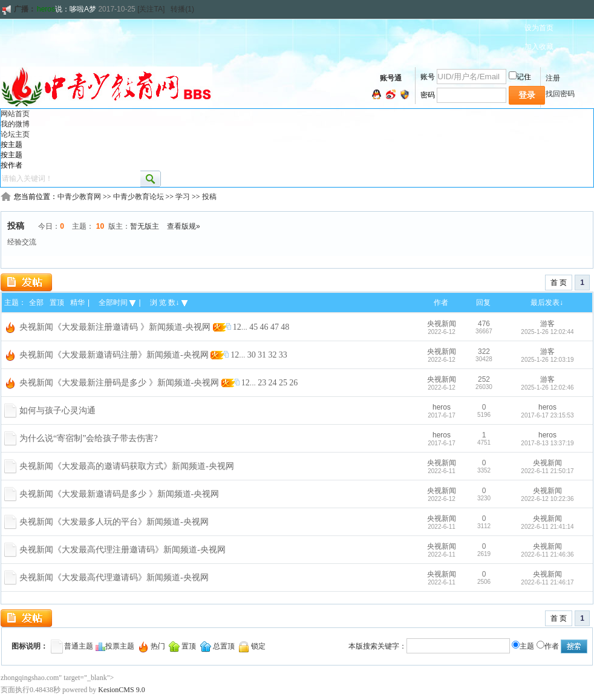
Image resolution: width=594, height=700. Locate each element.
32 (272, 355)
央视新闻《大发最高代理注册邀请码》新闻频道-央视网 (122, 550)
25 (283, 383)
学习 (183, 197)
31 (262, 355)
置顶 (57, 303)
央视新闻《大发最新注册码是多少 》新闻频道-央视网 (119, 383)
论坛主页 (15, 134)
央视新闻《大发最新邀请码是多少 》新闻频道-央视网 (119, 494)
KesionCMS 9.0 (121, 690)
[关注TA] (151, 9)
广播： (18, 9)
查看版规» (184, 226)
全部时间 (117, 303)
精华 (77, 303)
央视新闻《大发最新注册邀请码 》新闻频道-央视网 (115, 327)
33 (283, 355)
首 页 (559, 283)
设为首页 (539, 28)
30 (252, 355)
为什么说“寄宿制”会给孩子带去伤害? (89, 438)
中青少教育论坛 (139, 197)
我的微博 (15, 124)
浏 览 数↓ (169, 303)
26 (293, 383)
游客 (547, 324)
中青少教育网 (79, 197)
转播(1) (182, 9)
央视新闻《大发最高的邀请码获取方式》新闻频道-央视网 (127, 466)
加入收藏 (539, 47)
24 (273, 383)
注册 (553, 78)
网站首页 (15, 114)
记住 (520, 77)
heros (46, 9)
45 (253, 327)
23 (262, 383)
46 (264, 327)
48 (285, 327)
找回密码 (560, 94)
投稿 (209, 197)
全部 (36, 303)
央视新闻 (442, 324)
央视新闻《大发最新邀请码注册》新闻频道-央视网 (114, 355)
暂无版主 (145, 226)
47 (275, 327)
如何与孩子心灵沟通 (57, 411)
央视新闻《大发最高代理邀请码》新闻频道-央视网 (114, 577)
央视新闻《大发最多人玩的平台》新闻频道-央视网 (114, 522)
